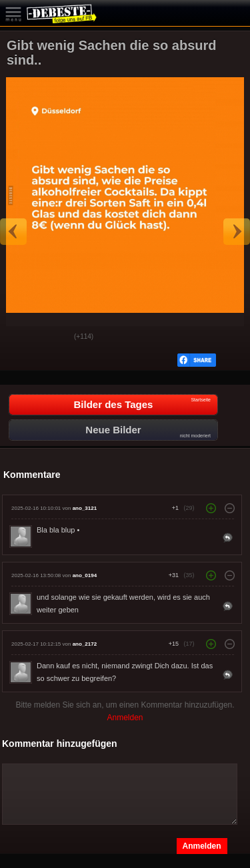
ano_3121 (85, 508)
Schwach (54, 337)
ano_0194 (85, 575)
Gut (21, 337)
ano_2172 (85, 644)
